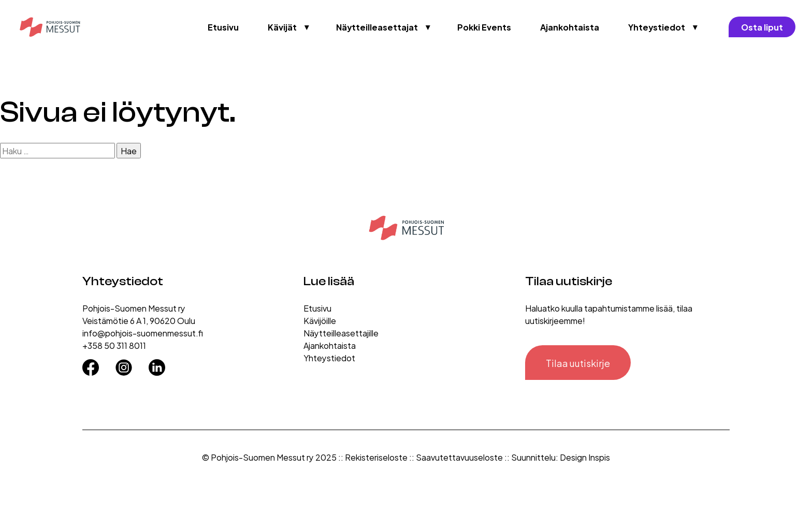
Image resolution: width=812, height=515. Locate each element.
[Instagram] (124, 364)
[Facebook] (91, 364)
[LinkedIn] (157, 364)
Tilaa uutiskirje (578, 363)
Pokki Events (484, 27)
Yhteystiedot (657, 27)
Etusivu (223, 27)
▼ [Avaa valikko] (307, 27)
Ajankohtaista (570, 27)
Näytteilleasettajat (377, 27)
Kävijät (282, 27)
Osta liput (762, 27)
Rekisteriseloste (376, 457)
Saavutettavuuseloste (459, 457)
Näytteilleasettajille (341, 333)
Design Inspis (585, 457)
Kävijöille (320, 320)
